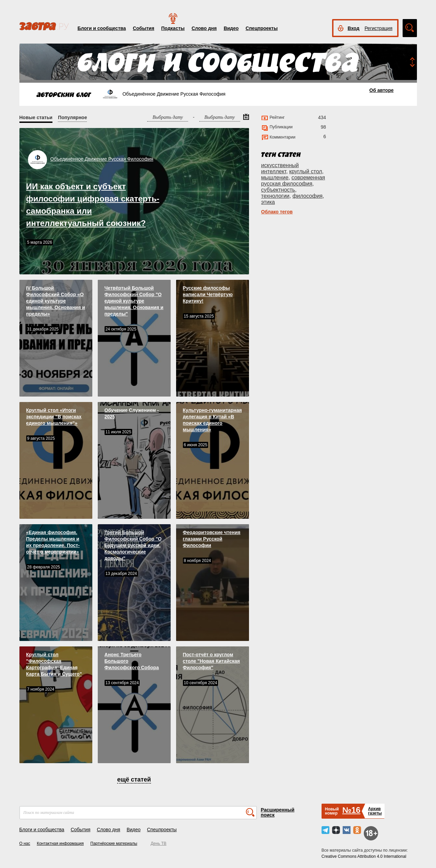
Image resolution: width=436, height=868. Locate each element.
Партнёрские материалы (114, 843)
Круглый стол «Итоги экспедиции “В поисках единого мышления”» (54, 417)
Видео (231, 28)
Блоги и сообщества (102, 28)
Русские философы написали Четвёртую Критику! (208, 294)
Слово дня (204, 28)
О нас (25, 843)
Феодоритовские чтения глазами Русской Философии (212, 539)
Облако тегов (277, 212)
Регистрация (378, 28)
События (144, 28)
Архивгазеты (375, 811)
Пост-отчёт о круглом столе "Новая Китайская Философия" (212, 661)
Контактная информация (60, 843)
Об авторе (381, 90)
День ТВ (158, 843)
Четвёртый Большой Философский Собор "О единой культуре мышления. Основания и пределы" (134, 301)
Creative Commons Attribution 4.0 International (364, 856)
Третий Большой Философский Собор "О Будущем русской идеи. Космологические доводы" (133, 545)
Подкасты (173, 28)
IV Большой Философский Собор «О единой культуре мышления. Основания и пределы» (56, 301)
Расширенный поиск (278, 812)
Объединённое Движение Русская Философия (102, 159)
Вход (354, 28)
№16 (351, 810)
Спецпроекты (262, 28)
